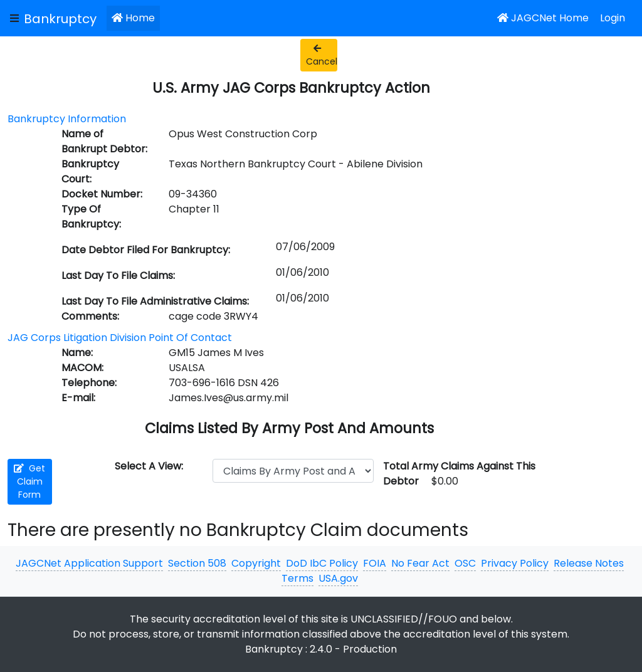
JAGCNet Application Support (89, 563)
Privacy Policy (515, 563)
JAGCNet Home (543, 18)
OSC (465, 563)
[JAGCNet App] (63, 18)
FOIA (375, 563)
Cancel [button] (322, 56)
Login (613, 18)
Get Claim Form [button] (29, 481)
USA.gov (338, 578)
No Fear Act (420, 563)
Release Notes (589, 563)
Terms (297, 578)
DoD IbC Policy (322, 563)
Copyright (256, 563)
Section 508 (197, 563)
